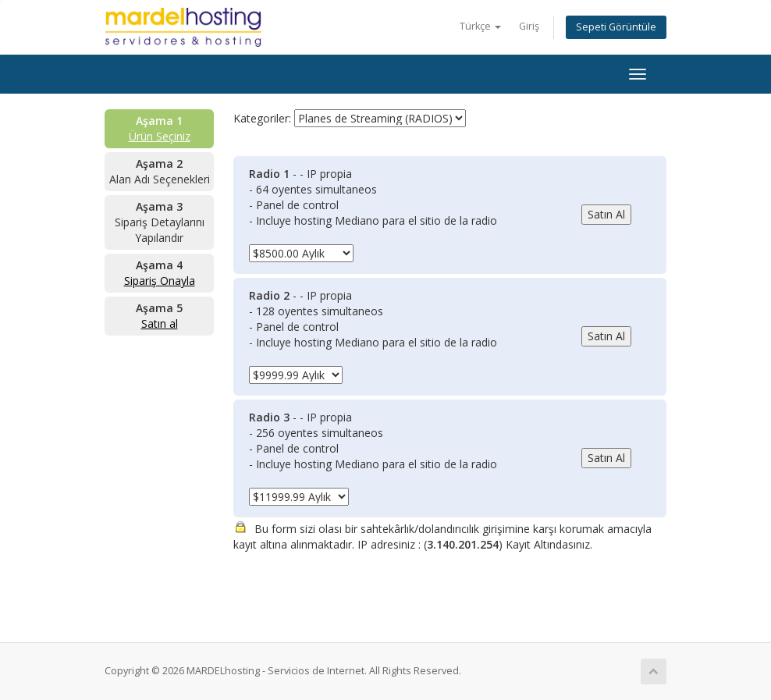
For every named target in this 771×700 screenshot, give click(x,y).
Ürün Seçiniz (160, 136)
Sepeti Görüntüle (616, 27)
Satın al (160, 323)
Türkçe (480, 26)
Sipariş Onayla (160, 281)
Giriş (529, 26)
